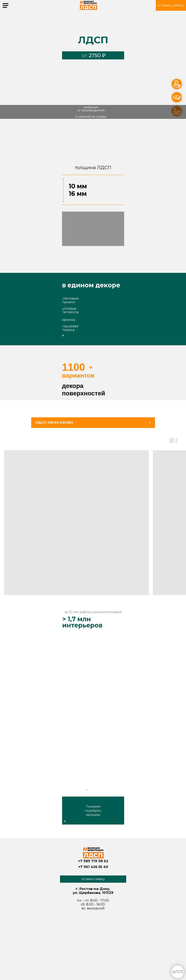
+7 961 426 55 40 (93, 867)
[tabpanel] (93, 518)
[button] (171, 5)
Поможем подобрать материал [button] (93, 811)
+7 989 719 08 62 (93, 861)
